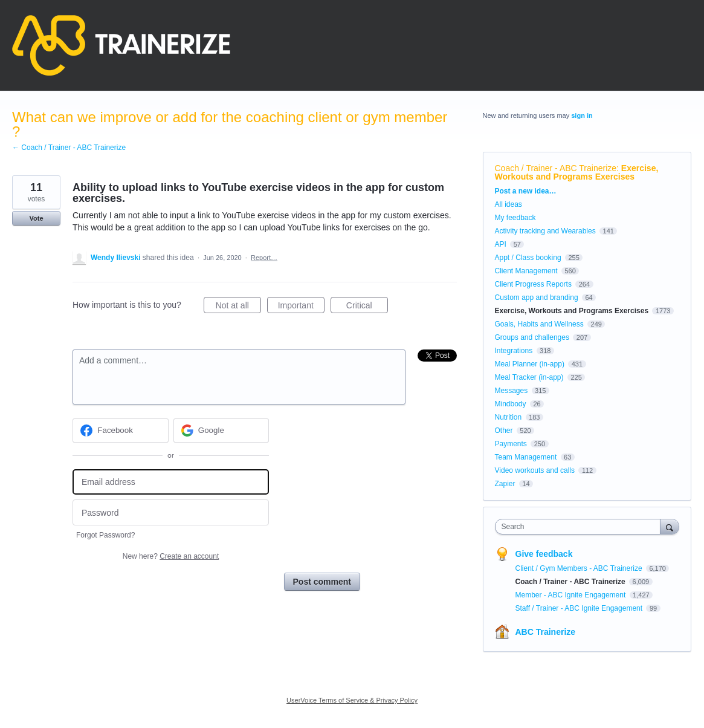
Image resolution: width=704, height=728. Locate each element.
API (501, 244)
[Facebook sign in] (121, 431)
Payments (511, 444)
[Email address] (171, 482)
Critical (367, 307)
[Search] (670, 526)
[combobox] (581, 527)
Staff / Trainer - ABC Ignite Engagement (580, 608)
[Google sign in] (221, 431)
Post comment (322, 582)
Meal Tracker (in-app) (529, 377)
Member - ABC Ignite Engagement (572, 595)
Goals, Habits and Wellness (539, 324)
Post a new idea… (526, 191)
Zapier (505, 484)
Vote (36, 218)
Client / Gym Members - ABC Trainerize (580, 568)
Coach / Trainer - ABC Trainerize (556, 168)
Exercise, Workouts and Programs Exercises (577, 172)
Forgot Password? (105, 535)
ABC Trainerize (546, 632)
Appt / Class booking (528, 258)
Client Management (526, 271)
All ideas (509, 204)
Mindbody (511, 404)
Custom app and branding (537, 297)
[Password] (171, 512)
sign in (582, 115)
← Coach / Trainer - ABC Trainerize (69, 148)
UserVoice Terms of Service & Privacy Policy (352, 700)
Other (504, 431)
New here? (171, 556)
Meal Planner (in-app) (530, 364)
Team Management (526, 457)
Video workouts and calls (535, 470)
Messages (512, 391)
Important (301, 307)
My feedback (515, 218)
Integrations (514, 351)
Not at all (238, 307)
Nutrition (509, 417)
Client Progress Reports (533, 284)
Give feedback (544, 554)
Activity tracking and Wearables (545, 231)
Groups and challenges (532, 337)
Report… (264, 258)
